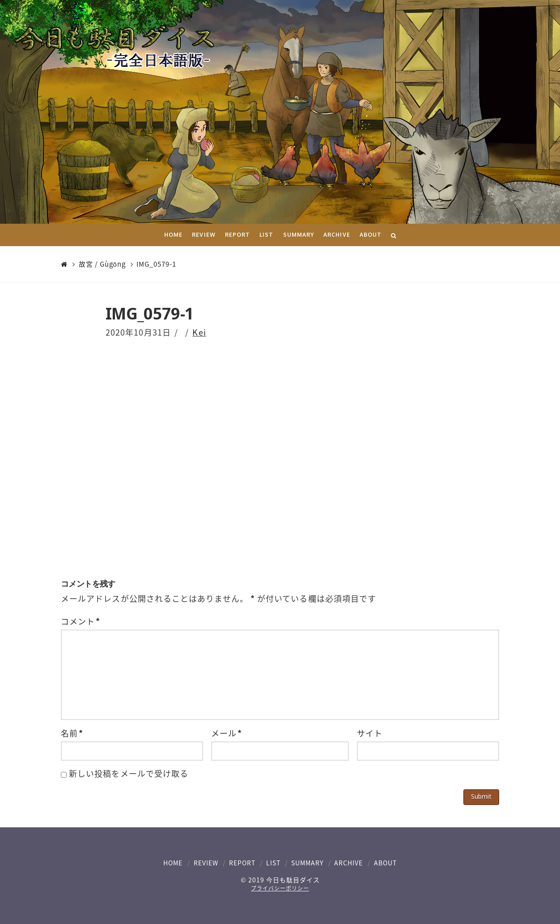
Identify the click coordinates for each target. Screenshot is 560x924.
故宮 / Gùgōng (102, 264)
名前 (72, 733)
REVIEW (206, 863)
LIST (273, 863)
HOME (173, 863)
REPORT (242, 863)
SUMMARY (307, 863)
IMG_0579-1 (156, 264)
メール (227, 733)
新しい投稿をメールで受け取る (129, 773)
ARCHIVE (348, 863)
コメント (81, 621)
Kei (199, 332)
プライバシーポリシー (280, 888)
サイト (370, 733)
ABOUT (385, 863)
